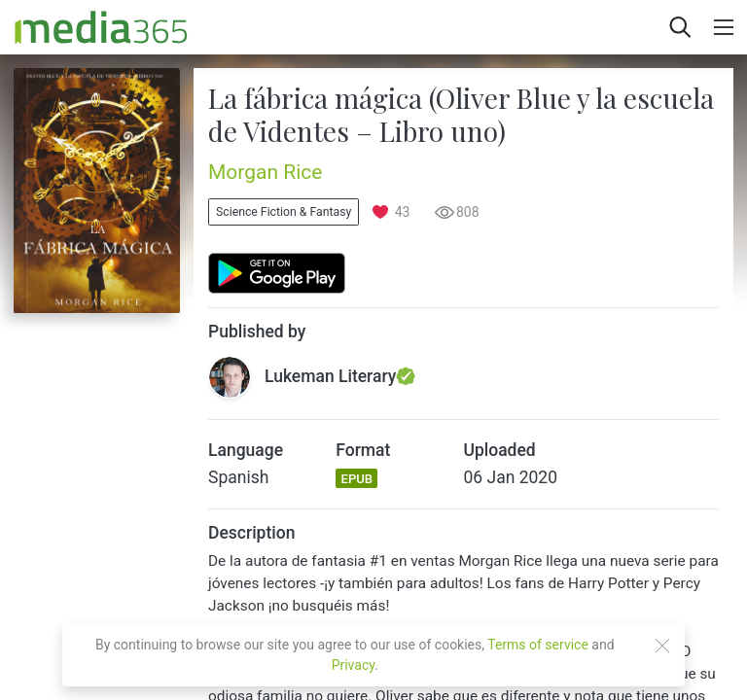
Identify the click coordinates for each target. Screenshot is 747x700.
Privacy (354, 665)
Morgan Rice (265, 172)
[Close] (662, 646)
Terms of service (538, 645)
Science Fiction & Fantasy (284, 212)
